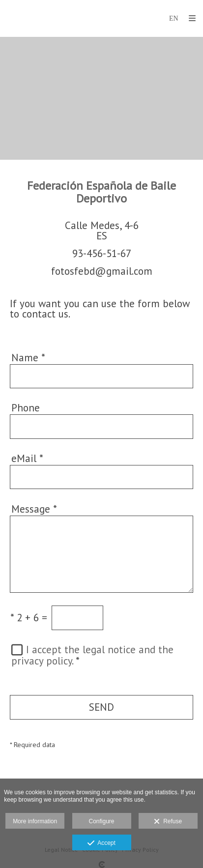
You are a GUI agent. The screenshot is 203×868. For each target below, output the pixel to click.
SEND (101, 707)
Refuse (168, 822)
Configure (101, 821)
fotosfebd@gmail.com (102, 271)
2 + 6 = (29, 618)
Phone (26, 408)
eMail (27, 458)
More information (35, 821)
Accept (101, 843)
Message (34, 509)
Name (28, 358)
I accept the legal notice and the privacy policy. (92, 655)
